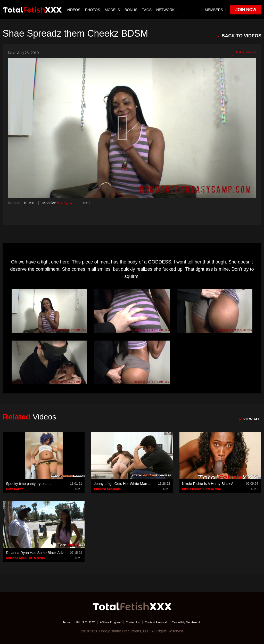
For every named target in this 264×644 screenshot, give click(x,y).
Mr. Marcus (37, 558)
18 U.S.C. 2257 (73, 622)
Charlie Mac (212, 489)
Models (113, 10)
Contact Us (132, 622)
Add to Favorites (241, 53)
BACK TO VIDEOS (241, 36)
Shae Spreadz (68, 203)
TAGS (147, 10)
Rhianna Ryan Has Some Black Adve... (37, 553)
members (216, 10)
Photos (93, 10)
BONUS (131, 10)
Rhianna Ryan (16, 558)
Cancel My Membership (199, 622)
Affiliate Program (105, 622)
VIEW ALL (249, 419)
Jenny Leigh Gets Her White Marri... (123, 484)
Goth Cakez (14, 489)
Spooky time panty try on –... (29, 484)
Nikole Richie (192, 489)
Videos (74, 10)
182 (92, 203)
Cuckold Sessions (107, 489)
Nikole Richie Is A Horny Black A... (209, 484)
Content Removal (161, 622)
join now (246, 10)
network (168, 10)
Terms (51, 622)
